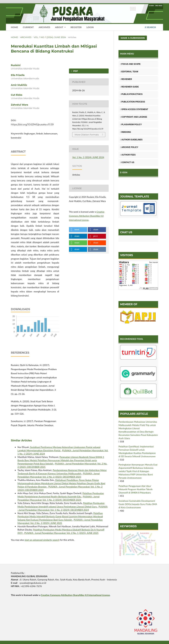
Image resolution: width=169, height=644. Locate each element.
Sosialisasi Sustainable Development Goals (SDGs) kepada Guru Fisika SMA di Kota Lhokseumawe (138, 504)
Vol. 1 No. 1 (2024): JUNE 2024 (50, 37)
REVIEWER (126, 79)
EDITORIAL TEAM (129, 72)
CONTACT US (127, 162)
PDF (75, 71)
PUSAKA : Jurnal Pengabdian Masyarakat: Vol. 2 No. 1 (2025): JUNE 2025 (61, 533)
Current (28, 27)
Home (14, 27)
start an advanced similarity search (42, 540)
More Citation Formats (87, 135)
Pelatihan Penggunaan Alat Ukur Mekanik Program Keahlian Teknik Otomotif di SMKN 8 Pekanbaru (135, 489)
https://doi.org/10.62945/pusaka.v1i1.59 (32, 125)
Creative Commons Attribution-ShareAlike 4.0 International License (87, 216)
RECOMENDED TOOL (132, 339)
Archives (44, 27)
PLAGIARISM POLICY (131, 125)
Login (90, 27)
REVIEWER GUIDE (129, 87)
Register (76, 27)
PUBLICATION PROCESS (133, 102)
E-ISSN (124, 172)
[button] (78, 230)
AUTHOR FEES (128, 155)
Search (150, 27)
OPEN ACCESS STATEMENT (134, 109)
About (59, 27)
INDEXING (126, 132)
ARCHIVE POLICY (129, 147)
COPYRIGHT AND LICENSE (134, 117)
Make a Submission (133, 38)
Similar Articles (21, 441)
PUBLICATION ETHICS (131, 94)
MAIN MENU (127, 54)
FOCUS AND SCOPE (130, 64)
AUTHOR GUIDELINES (131, 140)
